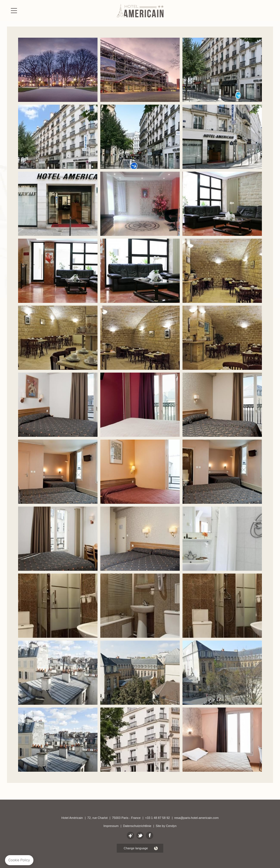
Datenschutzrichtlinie (137, 826)
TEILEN (140, 836)
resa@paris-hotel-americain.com (197, 818)
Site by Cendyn (166, 826)
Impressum (111, 826)
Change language (136, 848)
